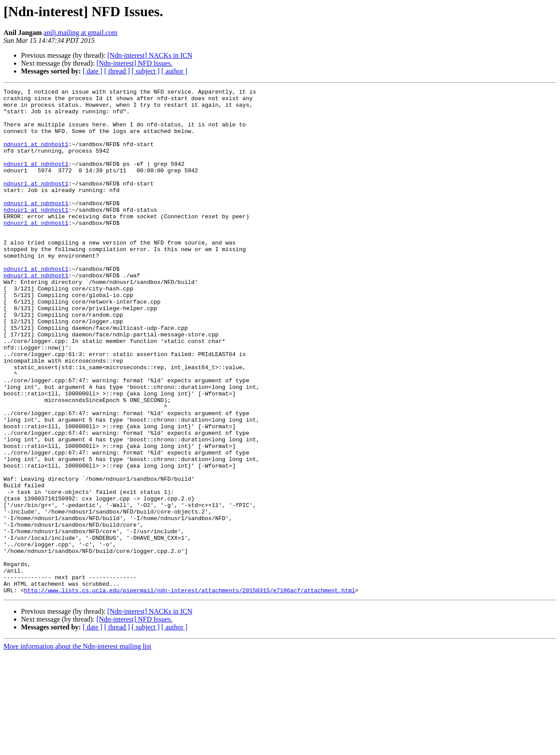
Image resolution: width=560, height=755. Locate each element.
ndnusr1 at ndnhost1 (36, 156)
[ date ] (93, 71)
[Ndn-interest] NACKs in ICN (150, 55)
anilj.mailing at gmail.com (81, 33)
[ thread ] (117, 71)
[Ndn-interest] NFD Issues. (134, 63)
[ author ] (175, 71)
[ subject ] (146, 71)
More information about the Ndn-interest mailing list (77, 747)
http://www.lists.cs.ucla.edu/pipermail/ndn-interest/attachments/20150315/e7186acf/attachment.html (190, 691)
